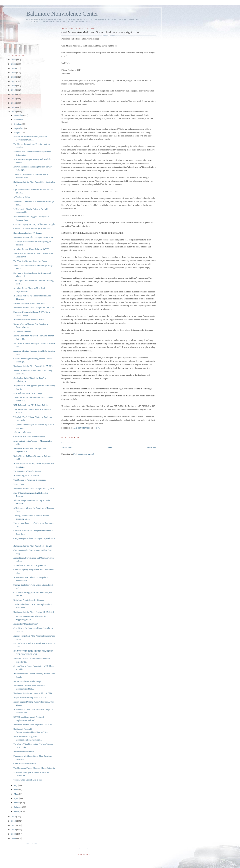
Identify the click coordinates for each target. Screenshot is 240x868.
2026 (14, 60)
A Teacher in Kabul (22, 197)
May (16, 794)
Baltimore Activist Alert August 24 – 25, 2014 (33, 366)
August (17, 133)
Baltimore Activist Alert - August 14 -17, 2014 (33, 612)
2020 (14, 86)
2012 (14, 821)
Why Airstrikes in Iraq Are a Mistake (29, 697)
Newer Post (66, 448)
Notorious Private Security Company (29, 600)
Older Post (152, 448)
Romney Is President (22, 331)
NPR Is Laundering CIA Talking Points (30, 405)
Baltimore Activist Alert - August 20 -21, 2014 (33, 488)
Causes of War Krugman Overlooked (29, 436)
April (17, 798)
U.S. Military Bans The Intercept (28, 393)
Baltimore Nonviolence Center (62, 14)
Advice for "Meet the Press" (25, 624)
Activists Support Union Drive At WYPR (31, 249)
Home (109, 448)
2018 (14, 94)
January (18, 811)
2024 (14, 68)
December (19, 115)
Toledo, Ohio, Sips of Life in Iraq (28, 780)
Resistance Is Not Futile (24, 752)
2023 (14, 73)
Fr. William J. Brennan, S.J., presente (29, 565)
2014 (14, 112)
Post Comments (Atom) (84, 454)
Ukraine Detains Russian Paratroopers (30, 303)
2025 (14, 64)
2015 (14, 107)
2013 (14, 817)
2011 (14, 825)
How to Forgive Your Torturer (26, 475)
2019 (14, 90)
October (18, 124)
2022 (14, 77)
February (18, 807)
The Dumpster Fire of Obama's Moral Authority (34, 768)
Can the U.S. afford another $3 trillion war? (32, 229)
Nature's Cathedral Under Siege (27, 681)
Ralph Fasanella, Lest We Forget (27, 233)
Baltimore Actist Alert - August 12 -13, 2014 (33, 693)
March (17, 803)
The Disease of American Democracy (30, 480)
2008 (14, 838)
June (16, 790)
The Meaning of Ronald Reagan (27, 471)
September (19, 128)
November (19, 120)
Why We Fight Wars (22, 432)
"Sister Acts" (19, 484)
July (16, 785)
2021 (14, 81)
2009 (14, 834)
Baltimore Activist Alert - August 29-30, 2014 (33, 237)
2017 (14, 99)
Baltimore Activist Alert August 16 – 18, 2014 (33, 546)
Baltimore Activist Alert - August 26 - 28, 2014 (34, 308)
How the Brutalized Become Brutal (29, 320)
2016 (14, 103)
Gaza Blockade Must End (24, 764)
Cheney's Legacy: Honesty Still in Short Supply (34, 224)
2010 (14, 830)
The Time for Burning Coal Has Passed (30, 261)
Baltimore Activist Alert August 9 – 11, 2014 (33, 725)
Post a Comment (67, 443)
